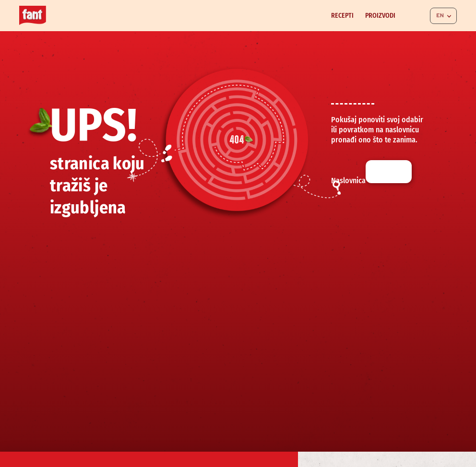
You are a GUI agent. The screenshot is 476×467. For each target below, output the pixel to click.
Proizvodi (380, 16)
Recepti (342, 16)
